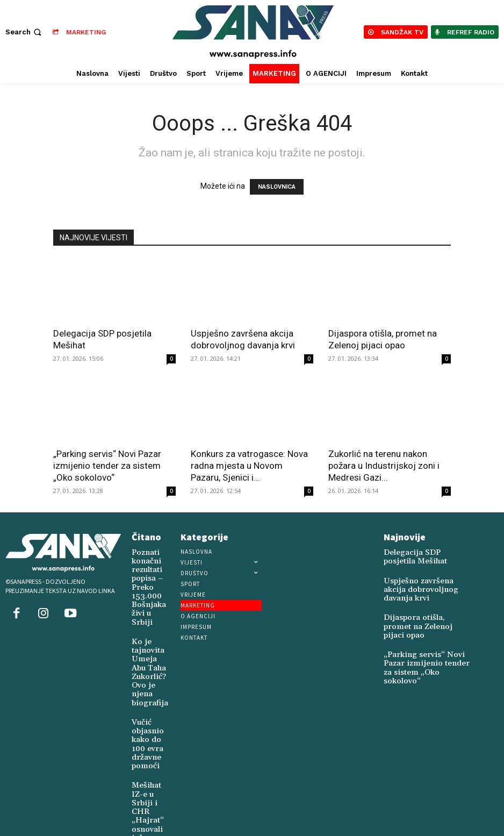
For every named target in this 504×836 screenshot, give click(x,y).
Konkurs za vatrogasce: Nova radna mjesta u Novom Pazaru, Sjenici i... (249, 466)
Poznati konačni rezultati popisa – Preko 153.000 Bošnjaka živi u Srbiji (145, 581)
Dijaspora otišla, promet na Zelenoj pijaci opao (425, 613)
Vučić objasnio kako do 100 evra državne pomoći (145, 713)
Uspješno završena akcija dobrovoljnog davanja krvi (423, 585)
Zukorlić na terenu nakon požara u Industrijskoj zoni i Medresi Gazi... (384, 466)
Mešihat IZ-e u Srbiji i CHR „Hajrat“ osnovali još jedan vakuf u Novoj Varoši (145, 781)
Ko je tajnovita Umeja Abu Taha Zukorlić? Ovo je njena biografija (146, 652)
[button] (24, 32)
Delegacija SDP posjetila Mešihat (420, 556)
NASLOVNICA (277, 187)
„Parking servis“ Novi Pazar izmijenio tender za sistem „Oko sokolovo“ (107, 466)
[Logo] (253, 32)
